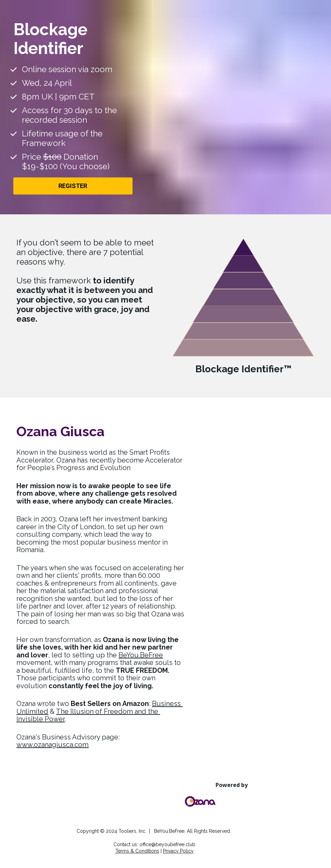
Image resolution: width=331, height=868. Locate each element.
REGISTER (73, 186)
